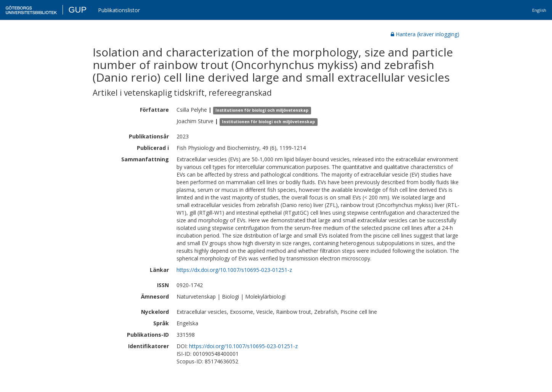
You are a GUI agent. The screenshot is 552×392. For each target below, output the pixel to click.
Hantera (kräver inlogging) (425, 34)
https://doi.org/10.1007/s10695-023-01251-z (243, 346)
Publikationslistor (119, 10)
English (539, 10)
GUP (77, 10)
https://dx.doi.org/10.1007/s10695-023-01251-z (234, 270)
